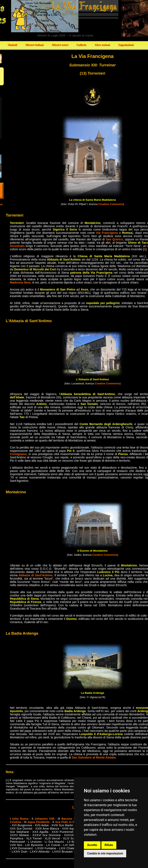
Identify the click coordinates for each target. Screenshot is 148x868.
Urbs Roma (20, 819)
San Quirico (114, 239)
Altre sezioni (102, 45)
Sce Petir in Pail (66, 822)
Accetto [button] (92, 845)
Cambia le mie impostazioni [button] (105, 853)
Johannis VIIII (44, 819)
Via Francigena (107, 233)
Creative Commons (111, 204)
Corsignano (18, 454)
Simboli (12, 45)
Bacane (67, 819)
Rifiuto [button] (109, 845)
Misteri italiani (34, 45)
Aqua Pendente (39, 822)
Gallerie (81, 45)
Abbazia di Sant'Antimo (36, 575)
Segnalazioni (126, 45)
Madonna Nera (20, 282)
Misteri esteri (60, 45)
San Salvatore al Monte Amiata (94, 757)
